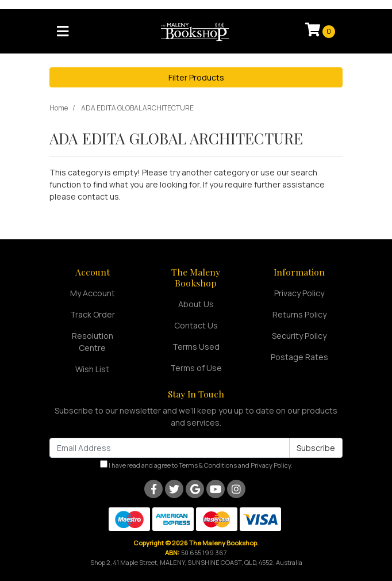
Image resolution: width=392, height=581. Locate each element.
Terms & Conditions (208, 465)
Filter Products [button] (196, 77)
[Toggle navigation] (63, 32)
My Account (93, 293)
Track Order (93, 314)
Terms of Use (196, 368)
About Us (196, 304)
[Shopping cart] (320, 31)
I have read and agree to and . (196, 465)
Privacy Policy (299, 293)
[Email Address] (170, 448)
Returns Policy (299, 314)
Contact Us (196, 325)
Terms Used (196, 347)
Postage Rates (299, 357)
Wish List (92, 369)
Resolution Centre (93, 342)
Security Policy (299, 336)
